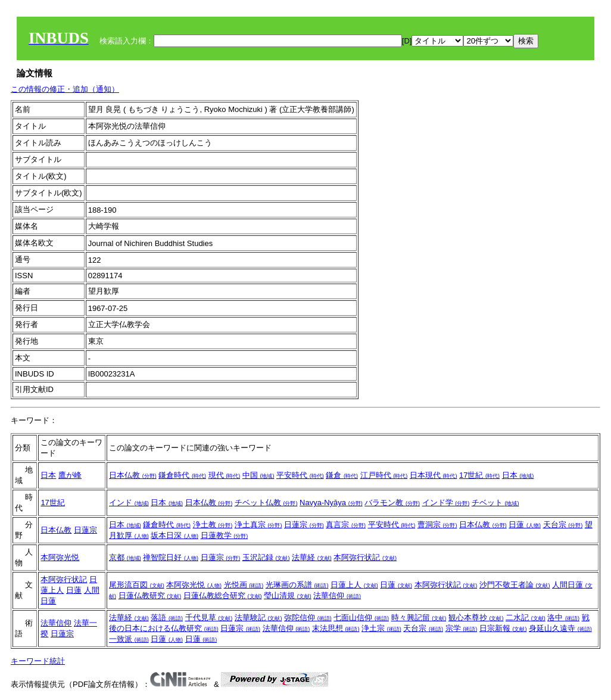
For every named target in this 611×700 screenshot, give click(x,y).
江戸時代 (384, 475)
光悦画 (244, 585)
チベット (495, 503)
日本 (48, 475)
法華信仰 (337, 595)
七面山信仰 (361, 617)
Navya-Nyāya (331, 503)
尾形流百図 (137, 585)
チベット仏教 (266, 503)
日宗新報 (503, 628)
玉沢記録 (266, 557)
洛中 (563, 617)
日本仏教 (133, 475)
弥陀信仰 (308, 617)
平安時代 (300, 475)
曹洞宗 (437, 525)
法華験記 (258, 617)
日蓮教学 (225, 535)
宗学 (462, 628)
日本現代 (434, 475)
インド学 (446, 503)
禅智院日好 (171, 557)
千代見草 (209, 617)
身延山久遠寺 (560, 628)
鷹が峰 (70, 475)
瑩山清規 (288, 595)
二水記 (526, 617)
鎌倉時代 (182, 475)
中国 (258, 475)
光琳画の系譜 (297, 585)
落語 (167, 617)
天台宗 (563, 525)
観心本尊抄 (476, 617)
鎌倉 (342, 475)
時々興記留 (419, 617)
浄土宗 (381, 628)
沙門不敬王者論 (515, 585)
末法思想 (336, 628)
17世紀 (479, 475)
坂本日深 (174, 535)
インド (129, 503)
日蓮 (525, 525)
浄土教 (213, 525)
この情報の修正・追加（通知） (65, 89)
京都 (125, 557)
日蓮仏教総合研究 (223, 595)
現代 (225, 475)
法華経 (312, 557)
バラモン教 (392, 503)
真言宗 (346, 525)
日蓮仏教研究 (150, 595)
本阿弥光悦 (60, 557)
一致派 (129, 639)
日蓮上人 (354, 585)
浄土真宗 (258, 525)
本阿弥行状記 (365, 557)
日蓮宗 (85, 530)
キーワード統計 (38, 661)
